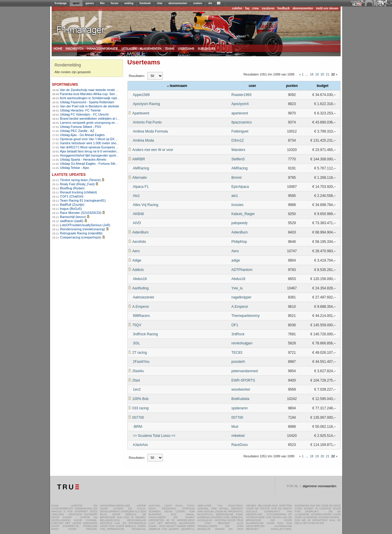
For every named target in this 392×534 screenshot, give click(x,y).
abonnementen (178, 3)
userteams (186, 48)
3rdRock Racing (145, 334)
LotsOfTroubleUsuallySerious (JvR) (85, 225)
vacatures (268, 8)
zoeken (198, 3)
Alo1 (137, 196)
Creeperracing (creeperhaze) (81, 237)
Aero (136, 251)
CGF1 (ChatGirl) (72, 196)
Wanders (239, 150)
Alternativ (140, 178)
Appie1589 (141, 95)
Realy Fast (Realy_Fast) (77, 184)
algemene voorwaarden (320, 486)
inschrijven (75, 48)
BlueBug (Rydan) (72, 188)
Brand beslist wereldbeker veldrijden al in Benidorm (96, 119)
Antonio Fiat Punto (147, 122)
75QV (137, 325)
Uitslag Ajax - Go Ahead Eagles (82, 135)
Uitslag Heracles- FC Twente (80, 110)
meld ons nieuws (327, 8)
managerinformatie (102, 48)
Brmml (237, 178)
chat (160, 3)
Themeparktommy (246, 316)
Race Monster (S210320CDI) (81, 213)
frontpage (61, 3)
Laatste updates (69, 174)
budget (323, 86)
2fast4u (138, 371)
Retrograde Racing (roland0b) (81, 233)
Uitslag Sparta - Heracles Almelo (83, 159)
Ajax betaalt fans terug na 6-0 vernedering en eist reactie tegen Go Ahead (112, 151)
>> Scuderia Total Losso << (154, 436)
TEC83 (237, 353)
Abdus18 (140, 279)
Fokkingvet (240, 131)
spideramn (240, 408)
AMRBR (139, 159)
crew (255, 8)
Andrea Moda (144, 140)
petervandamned (245, 371)
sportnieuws (65, 84)
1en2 (137, 389)
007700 (138, 418)
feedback (283, 8)
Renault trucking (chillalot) (78, 192)
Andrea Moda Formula (150, 131)
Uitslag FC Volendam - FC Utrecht (84, 114)
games (90, 3)
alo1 (235, 196)
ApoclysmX (240, 104)
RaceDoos (240, 445)
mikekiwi (238, 436)
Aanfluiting (141, 288)
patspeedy (240, 223)
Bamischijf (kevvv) (73, 217)
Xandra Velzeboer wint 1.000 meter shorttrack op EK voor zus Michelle (110, 143)
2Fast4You (141, 362)
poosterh (238, 362)
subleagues (207, 48)
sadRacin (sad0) (72, 221)
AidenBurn (141, 232)
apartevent (240, 113)
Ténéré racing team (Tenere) (80, 180)
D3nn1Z (238, 140)
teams (170, 48)
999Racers (141, 316)
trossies (238, 205)
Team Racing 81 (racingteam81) (83, 200)
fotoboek (145, 3)
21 (328, 74)
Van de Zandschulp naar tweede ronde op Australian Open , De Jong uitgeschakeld (119, 90)
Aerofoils (139, 242)
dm (210, 3)
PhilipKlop (239, 242)
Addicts (138, 270)
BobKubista (240, 399)
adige (236, 260)
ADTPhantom (242, 270)
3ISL (137, 343)
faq (247, 8)
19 (317, 74)
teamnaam (177, 86)
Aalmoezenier (144, 297)
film (102, 3)
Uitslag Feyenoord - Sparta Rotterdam (87, 102)
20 (322, 74)
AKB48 (138, 214)
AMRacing (141, 168)
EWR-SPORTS (243, 380)
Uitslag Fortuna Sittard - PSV (81, 127)
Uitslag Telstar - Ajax (74, 168)
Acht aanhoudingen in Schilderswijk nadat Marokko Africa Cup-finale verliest (114, 98)
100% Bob (140, 399)
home (58, 48)
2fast (136, 380)
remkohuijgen (242, 343)
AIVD (137, 223)
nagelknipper (242, 297)
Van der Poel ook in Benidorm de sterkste (89, 106)
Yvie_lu (237, 288)
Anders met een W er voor (153, 150)
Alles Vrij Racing (146, 205)
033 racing (141, 408)
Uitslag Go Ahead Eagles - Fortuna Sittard (90, 164)
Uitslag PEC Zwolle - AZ (77, 131)
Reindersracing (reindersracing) (82, 229)
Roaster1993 (242, 95)
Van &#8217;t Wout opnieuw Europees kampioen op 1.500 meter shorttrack (114, 147)
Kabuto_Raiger (243, 214)
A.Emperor (141, 307)
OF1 (235, 325)
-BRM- (138, 427)
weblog (129, 3)
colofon (237, 8)
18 (312, 74)
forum (115, 3)
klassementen (151, 48)
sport (76, 3)
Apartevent (141, 113)
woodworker (241, 389)
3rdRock (238, 334)
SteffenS (238, 159)
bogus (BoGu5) (71, 209)
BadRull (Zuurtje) (72, 205)
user (252, 86)
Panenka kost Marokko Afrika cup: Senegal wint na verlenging (104, 94)
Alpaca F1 (141, 187)
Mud (235, 427)
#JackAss (140, 445)
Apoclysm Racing (147, 104)
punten (292, 86)
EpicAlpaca (240, 187)
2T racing (140, 353)
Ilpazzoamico (242, 122)
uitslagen (129, 48)
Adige (137, 260)
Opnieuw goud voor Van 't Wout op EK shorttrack (95, 139)
